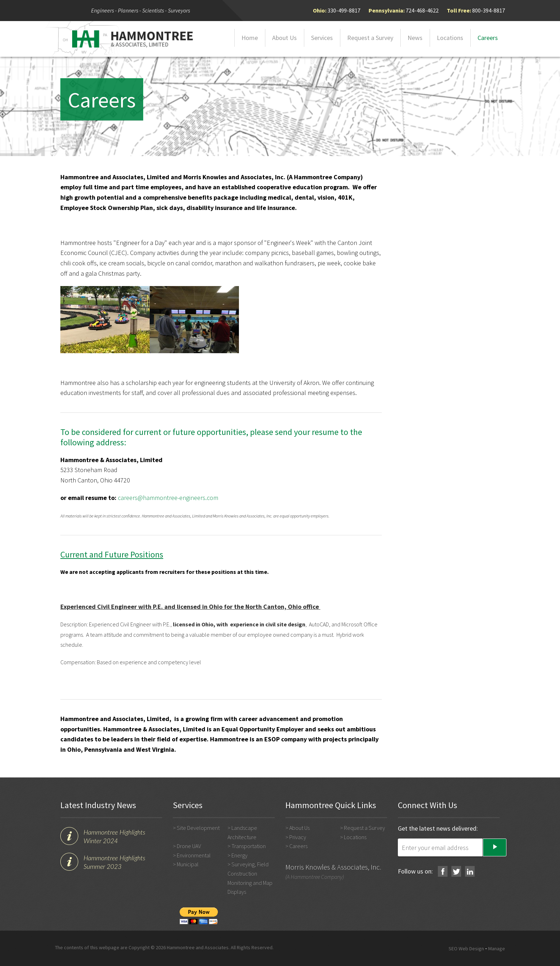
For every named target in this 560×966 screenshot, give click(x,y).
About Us (284, 38)
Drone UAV (189, 846)
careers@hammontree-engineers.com (168, 498)
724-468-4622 (422, 10)
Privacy (298, 837)
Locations (450, 38)
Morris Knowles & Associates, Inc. (333, 867)
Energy (239, 855)
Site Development (198, 828)
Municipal (188, 864)
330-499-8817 (344, 10)
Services (322, 38)
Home (250, 38)
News (415, 38)
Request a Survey (370, 38)
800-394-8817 (489, 10)
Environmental (194, 855)
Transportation (249, 846)
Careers (488, 38)
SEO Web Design (466, 949)
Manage (497, 949)
